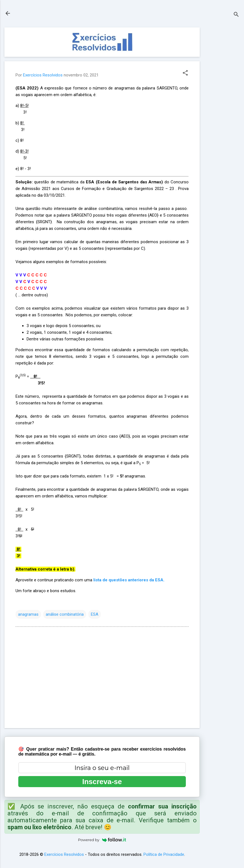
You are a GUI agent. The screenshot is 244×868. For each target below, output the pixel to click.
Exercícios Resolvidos (64, 854)
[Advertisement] (222, 111)
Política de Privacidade (164, 854)
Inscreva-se (102, 782)
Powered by (102, 840)
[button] (185, 73)
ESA (95, 614)
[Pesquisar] (236, 15)
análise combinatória (65, 614)
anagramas (28, 614)
